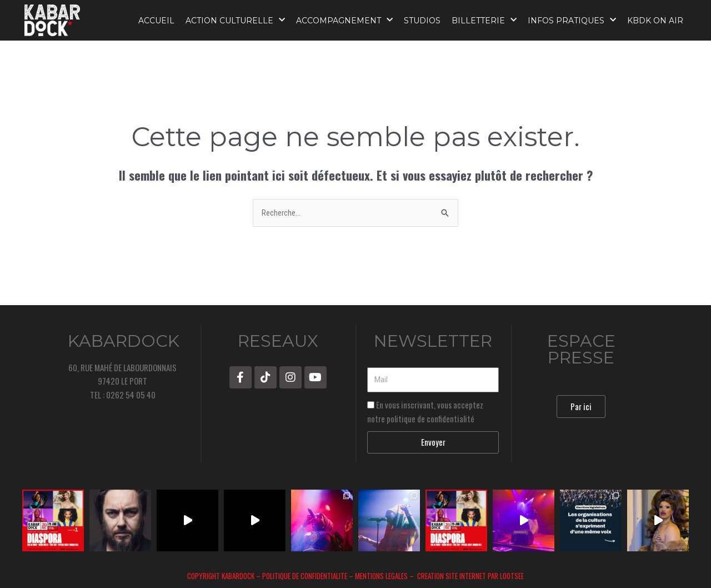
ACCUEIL (156, 21)
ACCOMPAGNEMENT (344, 20)
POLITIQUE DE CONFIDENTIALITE (305, 576)
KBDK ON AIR (655, 21)
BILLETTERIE (484, 20)
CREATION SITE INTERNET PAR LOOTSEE (470, 576)
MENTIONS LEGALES (382, 576)
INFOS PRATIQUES (572, 20)
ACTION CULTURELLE (235, 20)
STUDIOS (422, 21)
